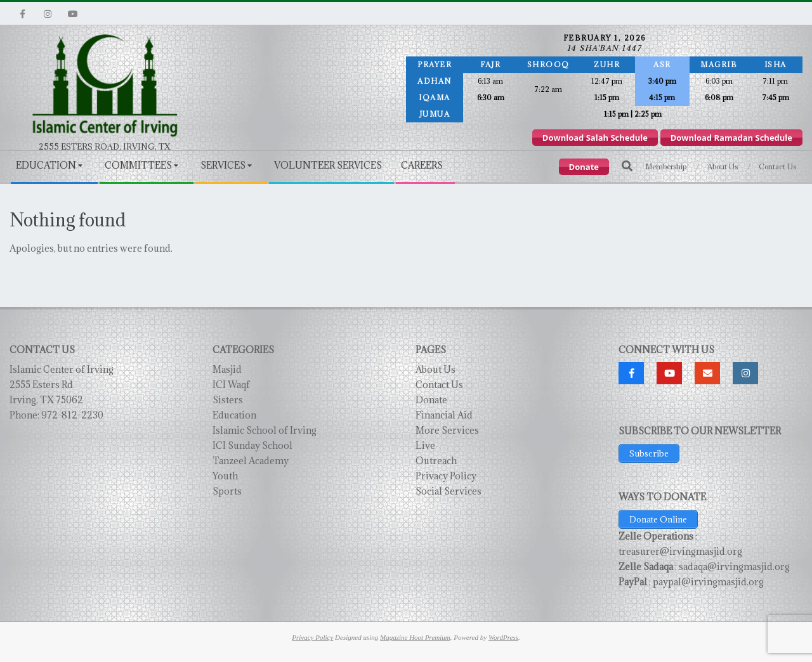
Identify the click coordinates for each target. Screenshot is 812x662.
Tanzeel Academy (251, 461)
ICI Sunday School (252, 445)
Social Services (449, 491)
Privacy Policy (446, 476)
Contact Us (439, 385)
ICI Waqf (231, 385)
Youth (225, 476)
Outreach (436, 461)
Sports (227, 491)
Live (425, 445)
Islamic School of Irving (265, 430)
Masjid (227, 369)
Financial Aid (444, 415)
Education (234, 415)
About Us (435, 369)
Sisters (228, 400)
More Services (447, 430)
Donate (431, 400)
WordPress (503, 637)
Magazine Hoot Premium (415, 637)
